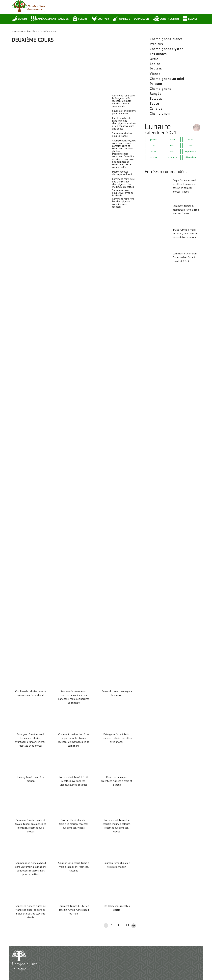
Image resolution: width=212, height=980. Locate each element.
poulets (156, 69)
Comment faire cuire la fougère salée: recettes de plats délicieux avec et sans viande (47, 99)
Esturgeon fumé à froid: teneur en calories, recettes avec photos (117, 738)
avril (154, 145)
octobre (154, 157)
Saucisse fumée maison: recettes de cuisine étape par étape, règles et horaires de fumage (74, 697)
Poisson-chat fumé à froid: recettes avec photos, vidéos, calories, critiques (74, 781)
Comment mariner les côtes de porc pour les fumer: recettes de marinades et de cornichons (74, 740)
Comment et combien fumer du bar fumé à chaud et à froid (185, 257)
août (172, 151)
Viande (155, 74)
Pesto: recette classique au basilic (33, 437)
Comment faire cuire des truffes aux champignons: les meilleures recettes (46, 496)
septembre (191, 151)
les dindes (158, 54)
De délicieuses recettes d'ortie (117, 908)
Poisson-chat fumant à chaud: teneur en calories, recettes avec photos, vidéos (117, 826)
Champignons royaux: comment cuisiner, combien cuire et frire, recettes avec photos (51, 326)
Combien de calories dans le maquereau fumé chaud (31, 693)
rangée (156, 94)
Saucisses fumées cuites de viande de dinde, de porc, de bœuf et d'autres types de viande (31, 912)
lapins (155, 64)
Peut (172, 145)
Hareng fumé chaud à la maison (31, 779)
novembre (172, 157)
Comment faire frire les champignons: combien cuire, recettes (50, 607)
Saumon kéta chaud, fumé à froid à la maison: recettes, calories (74, 867)
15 (127, 925)
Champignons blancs (166, 39)
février (172, 139)
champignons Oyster (166, 49)
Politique (19, 969)
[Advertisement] (74, 68)
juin (191, 145)
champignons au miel (167, 79)
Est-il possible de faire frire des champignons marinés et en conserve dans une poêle (49, 212)
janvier (154, 139)
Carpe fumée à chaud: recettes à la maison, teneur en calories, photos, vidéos (185, 186)
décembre (191, 157)
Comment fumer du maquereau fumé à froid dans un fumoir (186, 210)
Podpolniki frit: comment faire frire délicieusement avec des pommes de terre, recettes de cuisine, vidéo (50, 382)
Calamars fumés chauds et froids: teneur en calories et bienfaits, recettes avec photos (31, 826)
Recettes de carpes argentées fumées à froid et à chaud (117, 781)
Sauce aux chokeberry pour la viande (34, 153)
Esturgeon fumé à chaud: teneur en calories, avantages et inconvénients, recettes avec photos (31, 740)
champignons (160, 89)
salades (156, 99)
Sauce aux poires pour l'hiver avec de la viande (41, 550)
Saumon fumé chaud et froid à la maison (117, 865)
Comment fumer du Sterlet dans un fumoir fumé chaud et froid (74, 910)
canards (156, 109)
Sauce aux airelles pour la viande (32, 267)
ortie (154, 59)
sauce (154, 104)
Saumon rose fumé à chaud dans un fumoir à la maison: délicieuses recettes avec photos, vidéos (31, 869)
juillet (154, 151)
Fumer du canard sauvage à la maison (117, 693)
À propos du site (25, 964)
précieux (156, 44)
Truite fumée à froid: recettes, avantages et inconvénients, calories (185, 233)
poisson (156, 84)
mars (191, 139)
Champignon (160, 113)
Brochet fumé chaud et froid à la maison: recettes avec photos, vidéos (74, 824)
